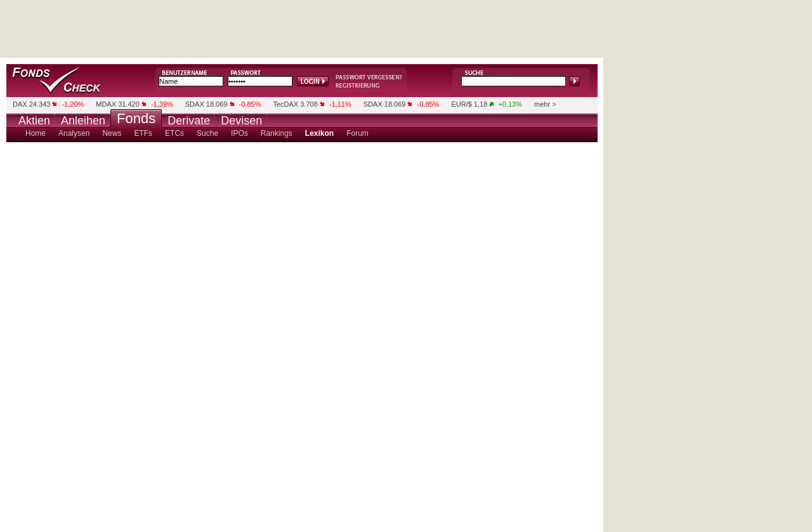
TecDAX (285, 104)
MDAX (106, 104)
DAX (20, 104)
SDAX (195, 104)
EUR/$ (461, 104)
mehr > (545, 104)
